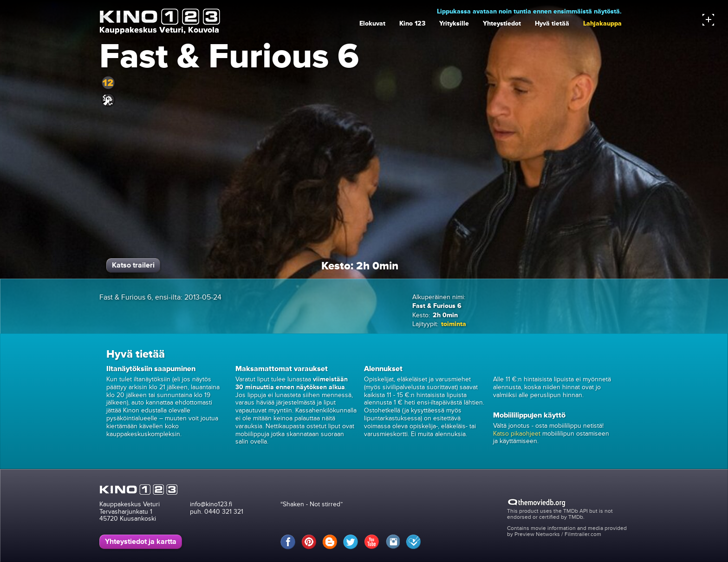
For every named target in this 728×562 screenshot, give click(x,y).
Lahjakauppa (602, 23)
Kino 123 (412, 23)
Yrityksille (454, 23)
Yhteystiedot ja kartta (141, 542)
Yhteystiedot (502, 23)
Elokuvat (372, 23)
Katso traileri (133, 265)
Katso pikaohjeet (517, 434)
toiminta (454, 324)
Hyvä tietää (552, 23)
